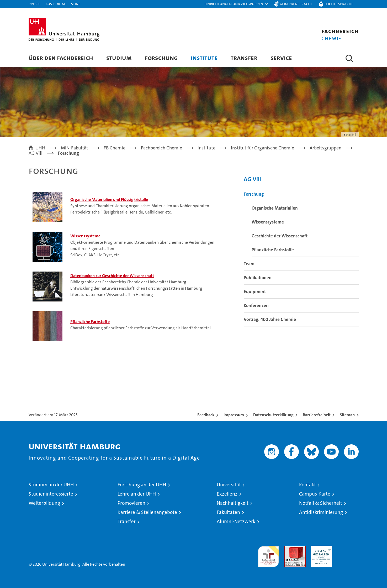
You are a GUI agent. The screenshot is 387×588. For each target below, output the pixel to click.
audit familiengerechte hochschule (269, 554)
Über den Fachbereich (61, 58)
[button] (236, 4)
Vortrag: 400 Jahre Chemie (270, 319)
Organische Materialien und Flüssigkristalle (109, 199)
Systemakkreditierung (348, 548)
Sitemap (347, 415)
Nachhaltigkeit (233, 503)
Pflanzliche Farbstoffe (90, 322)
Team (249, 264)
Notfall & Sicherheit (321, 503)
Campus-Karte (315, 494)
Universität (229, 485)
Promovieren (131, 503)
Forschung (161, 58)
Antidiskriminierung (321, 512)
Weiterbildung (44, 503)
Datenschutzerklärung (273, 415)
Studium (119, 58)
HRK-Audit (320, 548)
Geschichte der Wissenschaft (280, 236)
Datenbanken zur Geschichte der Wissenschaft (112, 276)
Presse (34, 4)
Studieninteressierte (51, 494)
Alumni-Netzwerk (236, 521)
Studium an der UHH (51, 485)
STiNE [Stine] (76, 4)
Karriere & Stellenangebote (147, 512)
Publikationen (258, 278)
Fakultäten (228, 512)
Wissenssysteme (85, 236)
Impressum (234, 415)
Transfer (244, 58)
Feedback (206, 415)
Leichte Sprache (339, 4)
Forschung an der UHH (142, 485)
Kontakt (308, 485)
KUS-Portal (56, 4)
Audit (289, 548)
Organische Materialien (275, 208)
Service (281, 58)
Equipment (255, 292)
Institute (204, 58)
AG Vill (252, 179)
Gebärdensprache (296, 4)
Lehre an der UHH (137, 494)
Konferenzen (256, 305)
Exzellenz (227, 494)
